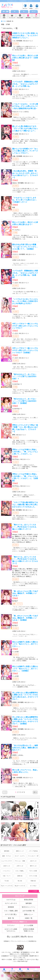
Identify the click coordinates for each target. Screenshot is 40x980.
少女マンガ (33, 861)
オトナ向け (33, 886)
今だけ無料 (20, 18)
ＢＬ (24, 12)
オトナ (34, 12)
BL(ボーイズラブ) (20, 886)
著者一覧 (11, 918)
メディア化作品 (33, 851)
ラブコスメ (36, 18)
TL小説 (7, 881)
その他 (15, 233)
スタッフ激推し (20, 871)
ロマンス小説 (33, 876)
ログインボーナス (11, 903)
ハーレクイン (7, 871)
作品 (4, 21)
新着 (4, 18)
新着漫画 (11, 907)
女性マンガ (7, 866)
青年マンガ (33, 866)
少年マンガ (20, 866)
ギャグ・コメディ (20, 856)
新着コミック (20, 851)
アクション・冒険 (20, 861)
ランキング (12, 18)
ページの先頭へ (34, 891)
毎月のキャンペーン (29, 907)
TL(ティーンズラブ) (7, 886)
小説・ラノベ (7, 876)
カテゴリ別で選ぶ (11, 914)
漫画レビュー (29, 914)
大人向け (15, 44)
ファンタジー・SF (33, 856)
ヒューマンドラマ (7, 861)
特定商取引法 (32, 941)
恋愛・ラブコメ (17, 604)
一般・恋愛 (5, 12)
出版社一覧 (29, 918)
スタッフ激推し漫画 (11, 911)
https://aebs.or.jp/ (23, 961)
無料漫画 (28, 18)
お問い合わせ (27, 937)
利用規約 (6, 941)
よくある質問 (13, 937)
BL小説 (20, 881)
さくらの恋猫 (29, 925)
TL (15, 12)
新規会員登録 (29, 900)
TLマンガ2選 (33, 871)
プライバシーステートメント (19, 941)
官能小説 (33, 881)
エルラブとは (11, 900)
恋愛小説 (20, 876)
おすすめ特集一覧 (29, 911)
